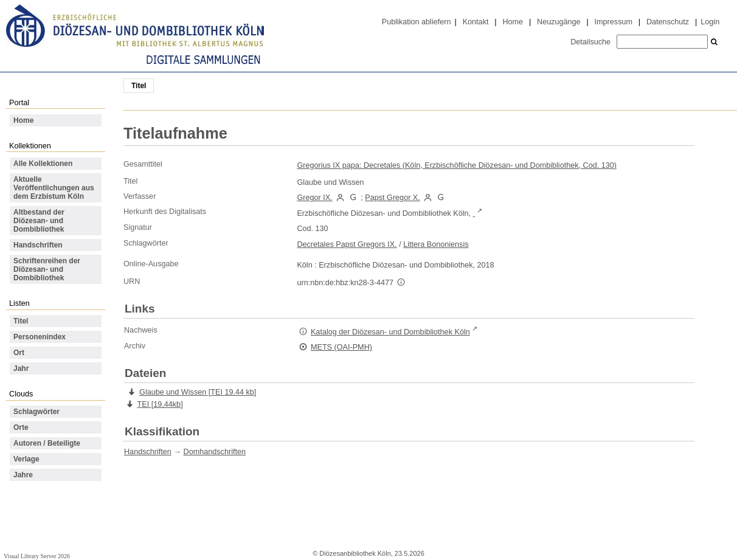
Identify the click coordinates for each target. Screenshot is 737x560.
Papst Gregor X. (393, 198)
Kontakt (476, 22)
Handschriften (38, 245)
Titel (21, 321)
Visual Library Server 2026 (37, 556)
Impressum (614, 22)
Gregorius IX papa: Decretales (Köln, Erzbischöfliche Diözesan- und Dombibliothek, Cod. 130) (457, 165)
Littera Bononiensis (436, 244)
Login (710, 22)
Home (513, 22)
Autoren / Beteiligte (47, 443)
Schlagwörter (36, 412)
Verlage (26, 459)
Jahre (23, 475)
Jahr (21, 368)
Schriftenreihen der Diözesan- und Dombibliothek (47, 269)
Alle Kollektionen (43, 164)
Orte (21, 427)
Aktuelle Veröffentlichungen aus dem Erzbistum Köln (54, 188)
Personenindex (40, 337)
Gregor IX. (314, 198)
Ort (19, 353)
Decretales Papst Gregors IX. (347, 244)
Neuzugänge (559, 22)
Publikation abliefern (417, 22)
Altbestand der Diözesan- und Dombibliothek (39, 221)
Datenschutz (668, 22)
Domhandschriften (215, 452)
